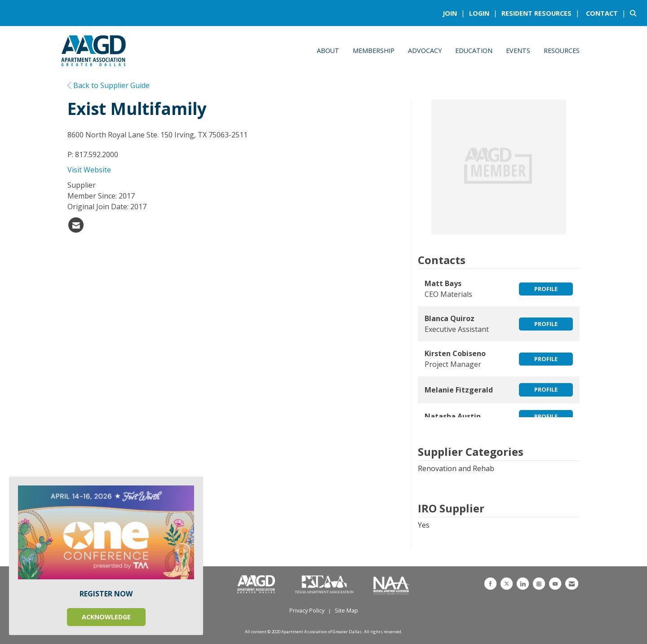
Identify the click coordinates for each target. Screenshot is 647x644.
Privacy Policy (307, 610)
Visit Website (89, 170)
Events (518, 51)
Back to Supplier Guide (109, 85)
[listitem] (455, 13)
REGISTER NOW (106, 594)
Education (474, 51)
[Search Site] (635, 13)
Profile (546, 289)
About (328, 51)
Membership (374, 51)
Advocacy (425, 51)
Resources (562, 51)
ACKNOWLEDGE (106, 617)
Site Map (346, 610)
